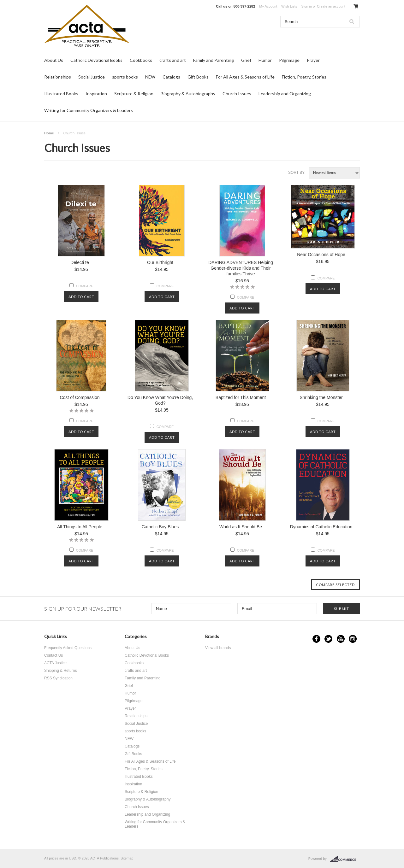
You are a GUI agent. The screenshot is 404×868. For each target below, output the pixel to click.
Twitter (328, 639)
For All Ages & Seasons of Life (245, 77)
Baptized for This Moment (241, 397)
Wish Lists (289, 6)
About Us (54, 60)
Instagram (353, 639)
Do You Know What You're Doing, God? (160, 400)
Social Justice (92, 77)
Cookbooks (141, 60)
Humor (265, 60)
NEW (150, 77)
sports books (125, 77)
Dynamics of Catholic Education (321, 527)
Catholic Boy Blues (160, 527)
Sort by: (297, 173)
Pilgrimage (289, 60)
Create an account (331, 6)
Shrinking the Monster (321, 397)
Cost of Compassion (80, 397)
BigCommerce (345, 859)
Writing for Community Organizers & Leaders (89, 110)
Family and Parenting (214, 60)
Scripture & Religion (134, 94)
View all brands (218, 648)
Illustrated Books (61, 94)
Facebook (316, 639)
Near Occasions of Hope (321, 255)
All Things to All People (80, 527)
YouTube (341, 639)
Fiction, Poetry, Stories (304, 77)
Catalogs (171, 77)
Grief (246, 60)
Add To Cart (81, 297)
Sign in (306, 6)
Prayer (313, 60)
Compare (85, 286)
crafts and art (173, 60)
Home (49, 133)
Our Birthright (160, 262)
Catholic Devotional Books (96, 60)
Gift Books (198, 77)
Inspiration (96, 94)
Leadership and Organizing (285, 94)
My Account (268, 6)
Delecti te (80, 262)
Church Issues (237, 94)
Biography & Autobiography (188, 94)
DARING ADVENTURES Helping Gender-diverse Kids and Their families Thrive (241, 268)
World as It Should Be (241, 527)
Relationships (58, 77)
